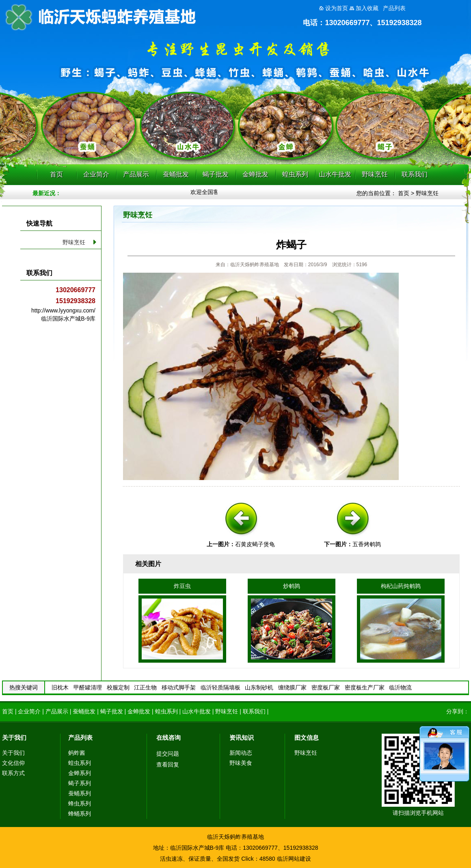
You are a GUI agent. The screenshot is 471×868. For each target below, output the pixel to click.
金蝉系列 (80, 773)
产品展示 (136, 174)
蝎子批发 (216, 174)
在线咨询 (169, 738)
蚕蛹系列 (80, 793)
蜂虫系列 (80, 803)
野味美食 (241, 763)
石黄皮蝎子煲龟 (255, 544)
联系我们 (415, 174)
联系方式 (13, 773)
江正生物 (145, 687)
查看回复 (168, 765)
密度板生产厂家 (365, 687)
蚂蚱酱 (77, 753)
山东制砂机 (259, 687)
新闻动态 (241, 753)
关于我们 (14, 738)
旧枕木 (60, 687)
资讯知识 (242, 738)
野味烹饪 (375, 174)
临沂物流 (400, 687)
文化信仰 (13, 763)
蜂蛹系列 (80, 814)
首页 (56, 174)
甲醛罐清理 (88, 687)
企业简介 (96, 174)
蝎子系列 (80, 783)
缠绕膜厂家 (292, 687)
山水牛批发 (335, 174)
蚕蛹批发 (176, 174)
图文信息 (307, 738)
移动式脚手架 (179, 687)
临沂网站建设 (294, 859)
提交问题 (168, 754)
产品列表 (80, 738)
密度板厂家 (326, 687)
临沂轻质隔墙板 (220, 687)
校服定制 (118, 687)
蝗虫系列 (295, 174)
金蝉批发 (255, 174)
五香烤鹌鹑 (367, 544)
